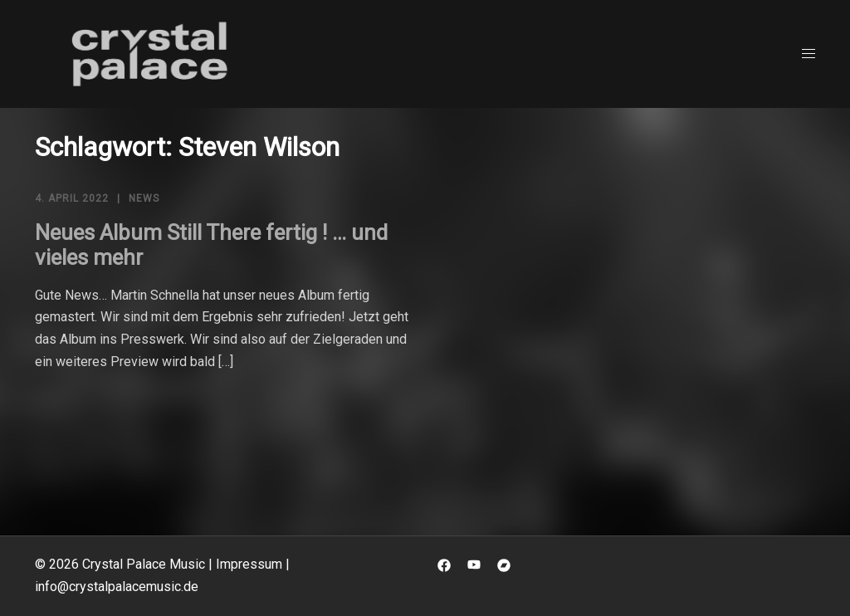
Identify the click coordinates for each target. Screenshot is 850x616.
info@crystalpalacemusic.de (117, 587)
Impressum (249, 564)
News (144, 198)
